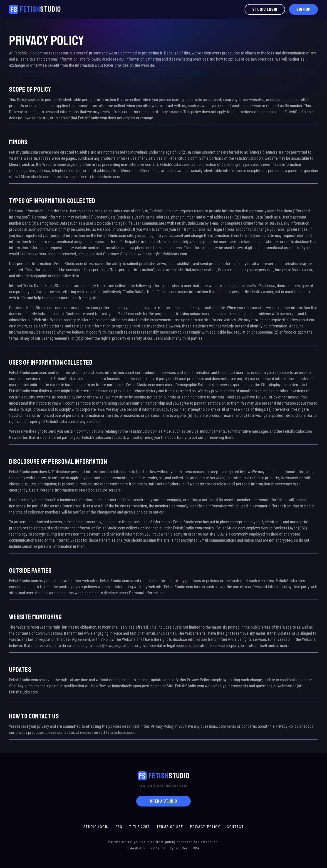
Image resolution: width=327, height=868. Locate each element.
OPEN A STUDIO (163, 801)
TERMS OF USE (170, 827)
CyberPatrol (137, 848)
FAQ (119, 827)
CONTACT (235, 827)
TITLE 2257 (139, 827)
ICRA (196, 848)
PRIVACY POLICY (205, 827)
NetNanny (158, 848)
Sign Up (303, 9)
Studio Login (265, 9)
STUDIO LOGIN (96, 827)
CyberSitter (179, 848)
